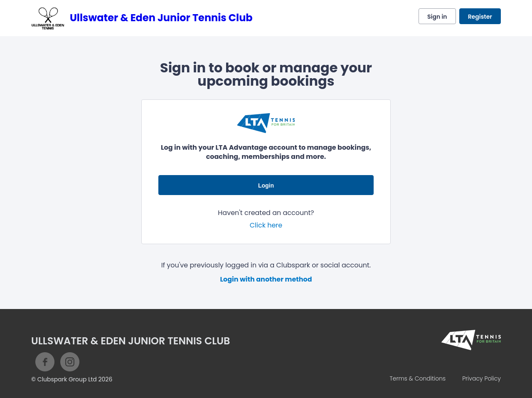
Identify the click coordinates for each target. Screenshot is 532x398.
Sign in (437, 17)
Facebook (45, 362)
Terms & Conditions (417, 378)
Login (266, 185)
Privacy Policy (482, 378)
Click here (266, 225)
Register (480, 17)
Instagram (70, 362)
